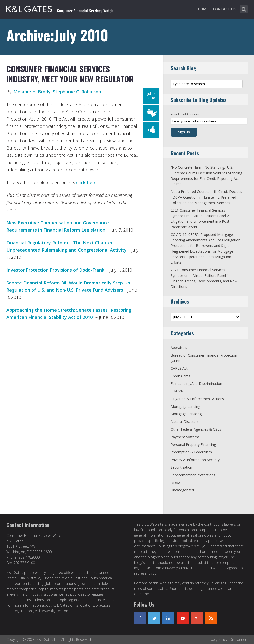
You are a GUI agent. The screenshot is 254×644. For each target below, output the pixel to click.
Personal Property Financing (193, 445)
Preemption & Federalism (191, 452)
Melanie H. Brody (32, 92)
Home (203, 9)
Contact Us (224, 9)
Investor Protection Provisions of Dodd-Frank (55, 270)
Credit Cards (180, 376)
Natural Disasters (185, 422)
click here (86, 182)
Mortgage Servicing (186, 414)
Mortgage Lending (185, 406)
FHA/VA (177, 391)
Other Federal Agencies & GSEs (196, 429)
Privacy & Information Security (195, 460)
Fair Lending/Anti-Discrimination (196, 383)
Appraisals (179, 348)
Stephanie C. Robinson (77, 92)
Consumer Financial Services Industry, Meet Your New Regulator (70, 74)
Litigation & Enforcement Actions (197, 399)
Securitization (181, 467)
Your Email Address (185, 114)
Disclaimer (238, 639)
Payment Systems (185, 437)
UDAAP (177, 483)
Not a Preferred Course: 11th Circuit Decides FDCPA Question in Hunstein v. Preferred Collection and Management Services (206, 197)
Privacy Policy (217, 639)
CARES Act (179, 368)
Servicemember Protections (193, 475)
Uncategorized (182, 490)
